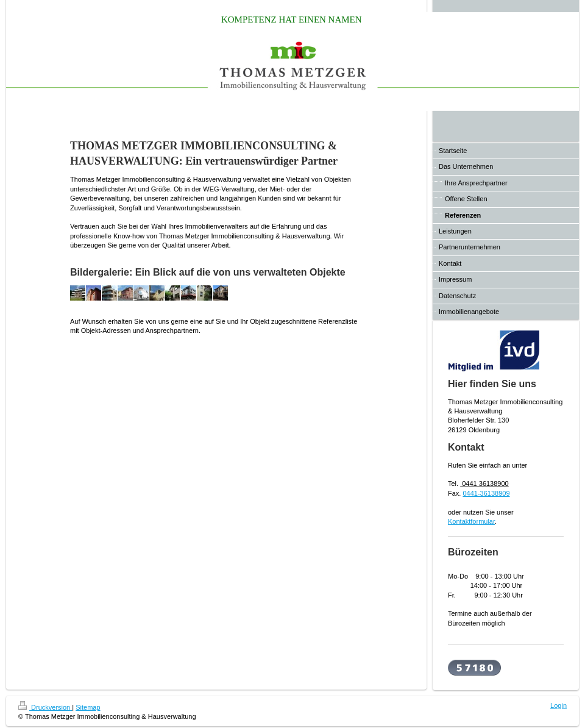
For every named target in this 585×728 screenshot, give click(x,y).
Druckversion (45, 707)
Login (558, 705)
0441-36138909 (486, 493)
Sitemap (88, 707)
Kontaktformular (471, 521)
